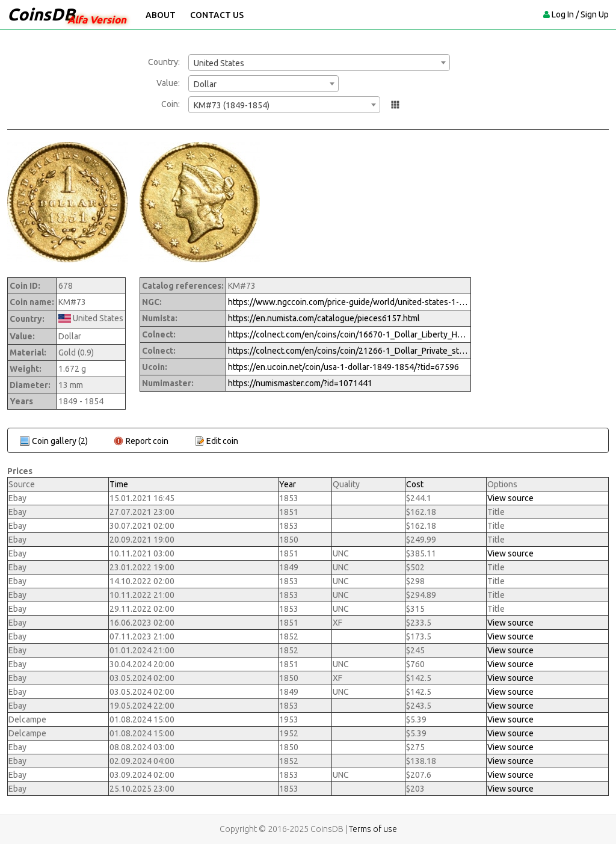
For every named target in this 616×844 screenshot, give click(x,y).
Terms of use (373, 829)
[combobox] (319, 63)
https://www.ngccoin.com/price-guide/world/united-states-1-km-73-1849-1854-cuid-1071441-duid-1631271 (348, 302)
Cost (415, 484)
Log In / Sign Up (580, 14)
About (161, 15)
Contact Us (217, 15)
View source (510, 498)
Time (119, 484)
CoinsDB (41, 14)
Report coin (147, 441)
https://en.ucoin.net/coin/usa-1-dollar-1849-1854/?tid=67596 (343, 367)
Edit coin (222, 441)
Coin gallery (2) (60, 441)
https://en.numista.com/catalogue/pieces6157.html (324, 318)
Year (288, 484)
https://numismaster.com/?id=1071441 (300, 383)
